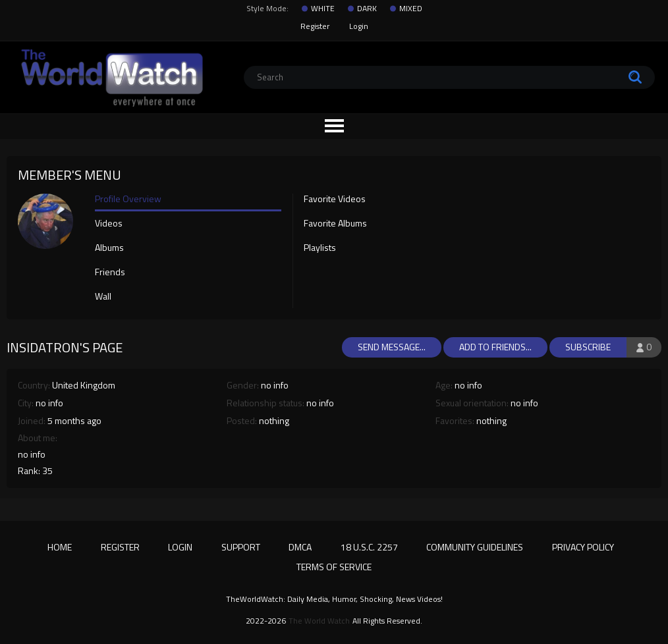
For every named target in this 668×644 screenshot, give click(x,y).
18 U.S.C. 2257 (369, 547)
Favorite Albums (335, 224)
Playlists (320, 248)
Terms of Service (334, 567)
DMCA (300, 547)
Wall (103, 297)
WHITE (323, 9)
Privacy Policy (583, 547)
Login (359, 26)
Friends (110, 273)
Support (241, 547)
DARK (367, 9)
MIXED (411, 9)
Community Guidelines (475, 547)
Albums (109, 248)
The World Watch (319, 621)
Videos (109, 224)
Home (60, 547)
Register (315, 26)
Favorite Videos (335, 200)
